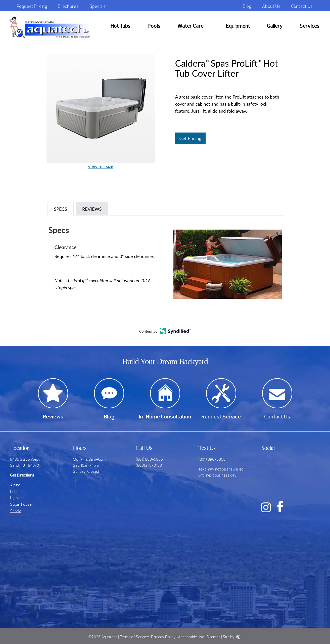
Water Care (191, 26)
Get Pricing (190, 138)
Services (310, 26)
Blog (247, 6)
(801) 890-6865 (149, 459)
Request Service (221, 417)
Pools (154, 26)
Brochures (68, 6)
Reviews (53, 417)
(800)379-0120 (149, 465)
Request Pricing (32, 6)
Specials (98, 6)
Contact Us (302, 6)
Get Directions (22, 475)
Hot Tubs (121, 26)
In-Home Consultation (165, 417)
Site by (231, 637)
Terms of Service (134, 637)
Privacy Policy (163, 637)
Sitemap (213, 637)
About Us (271, 6)
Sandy (15, 511)
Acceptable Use (191, 637)
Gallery (275, 26)
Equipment (238, 26)
